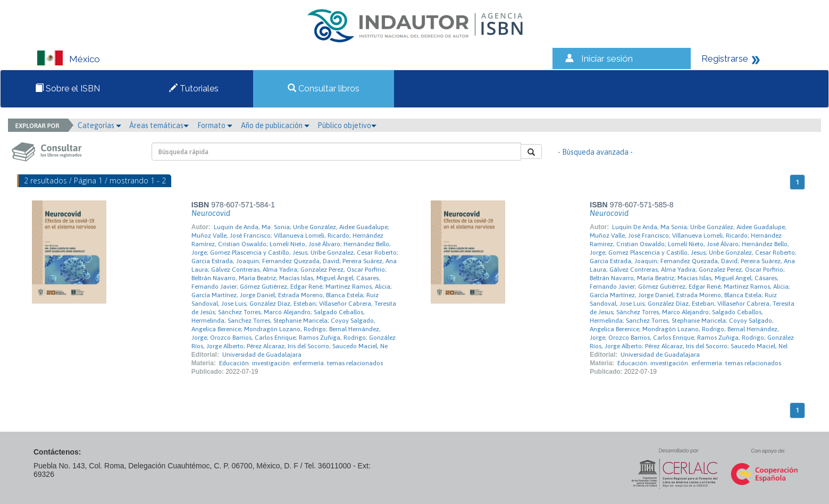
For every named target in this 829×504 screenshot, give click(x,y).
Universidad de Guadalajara (262, 355)
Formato (215, 125)
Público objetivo (347, 125)
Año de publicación (275, 125)
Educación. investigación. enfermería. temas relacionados (301, 363)
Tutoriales (194, 89)
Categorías (99, 125)
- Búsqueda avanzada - (595, 152)
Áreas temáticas (159, 125)
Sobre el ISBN (68, 89)
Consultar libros (324, 89)
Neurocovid (211, 213)
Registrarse (725, 58)
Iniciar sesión (607, 58)
